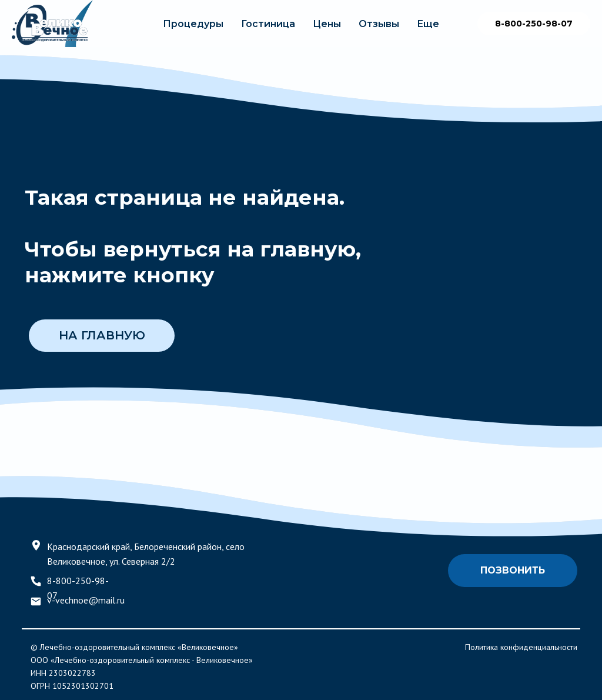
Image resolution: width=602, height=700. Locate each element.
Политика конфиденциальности (521, 647)
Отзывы (379, 24)
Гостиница (268, 24)
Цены (327, 24)
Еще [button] (428, 24)
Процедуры (193, 24)
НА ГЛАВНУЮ (102, 335)
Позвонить (513, 570)
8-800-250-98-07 (534, 24)
